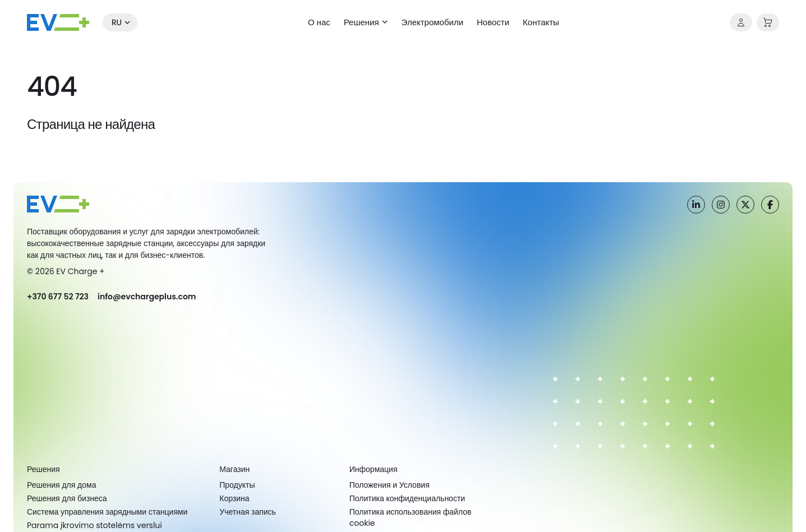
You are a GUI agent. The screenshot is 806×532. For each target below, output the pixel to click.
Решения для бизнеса (67, 498)
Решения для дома (61, 485)
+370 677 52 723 (58, 297)
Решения (361, 22)
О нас (319, 22)
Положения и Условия (390, 485)
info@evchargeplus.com (147, 297)
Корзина (234, 498)
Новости (493, 22)
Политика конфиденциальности (407, 498)
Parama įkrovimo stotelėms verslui (95, 525)
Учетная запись (248, 512)
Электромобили (432, 22)
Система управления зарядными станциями (107, 512)
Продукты (237, 485)
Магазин (234, 469)
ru (117, 22)
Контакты (541, 22)
